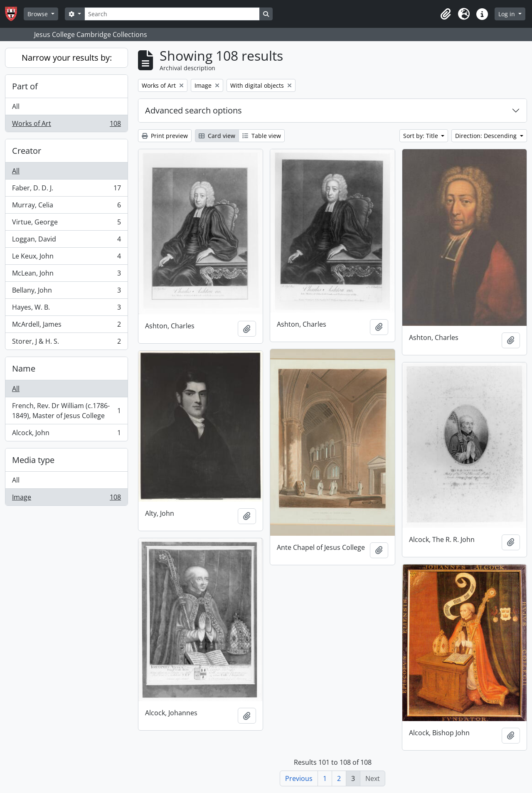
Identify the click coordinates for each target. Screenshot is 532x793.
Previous (299, 778)
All (16, 106)
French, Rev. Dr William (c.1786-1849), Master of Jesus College (66, 411)
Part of (25, 86)
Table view (262, 136)
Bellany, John (66, 292)
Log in (507, 14)
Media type (33, 460)
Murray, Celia (66, 207)
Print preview (165, 136)
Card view (217, 136)
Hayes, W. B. (66, 309)
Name (24, 368)
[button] (446, 14)
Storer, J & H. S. (66, 343)
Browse (38, 14)
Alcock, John (66, 434)
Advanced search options (193, 110)
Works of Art (66, 125)
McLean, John (66, 275)
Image (66, 499)
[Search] (172, 14)
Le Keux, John (66, 258)
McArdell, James (66, 326)
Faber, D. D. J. (66, 190)
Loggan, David (66, 241)
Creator (27, 151)
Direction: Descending (487, 136)
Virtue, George (66, 224)
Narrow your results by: (67, 58)
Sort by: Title (421, 136)
